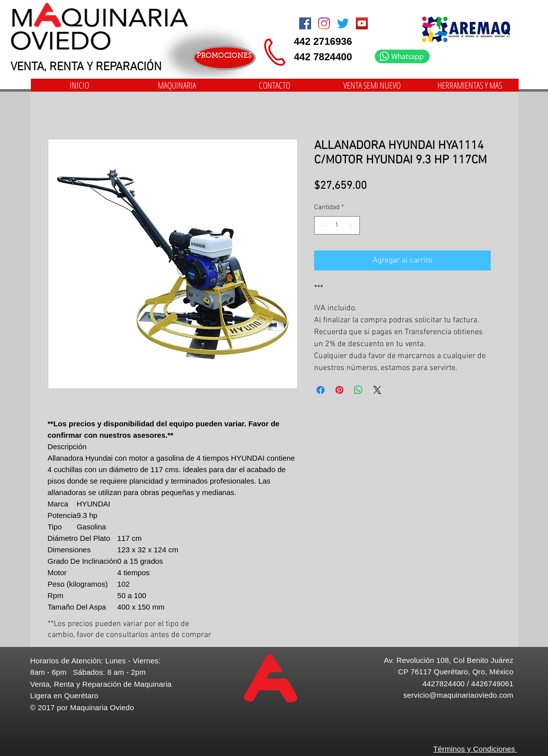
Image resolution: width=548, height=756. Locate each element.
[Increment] (352, 225)
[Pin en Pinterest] (339, 390)
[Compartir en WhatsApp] (358, 390)
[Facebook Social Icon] (305, 23)
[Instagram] (324, 23)
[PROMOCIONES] (224, 58)
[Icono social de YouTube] (362, 23)
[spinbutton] (337, 225)
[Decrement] (322, 225)
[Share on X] (377, 390)
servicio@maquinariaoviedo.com (458, 695)
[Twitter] (343, 23)
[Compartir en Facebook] (321, 390)
